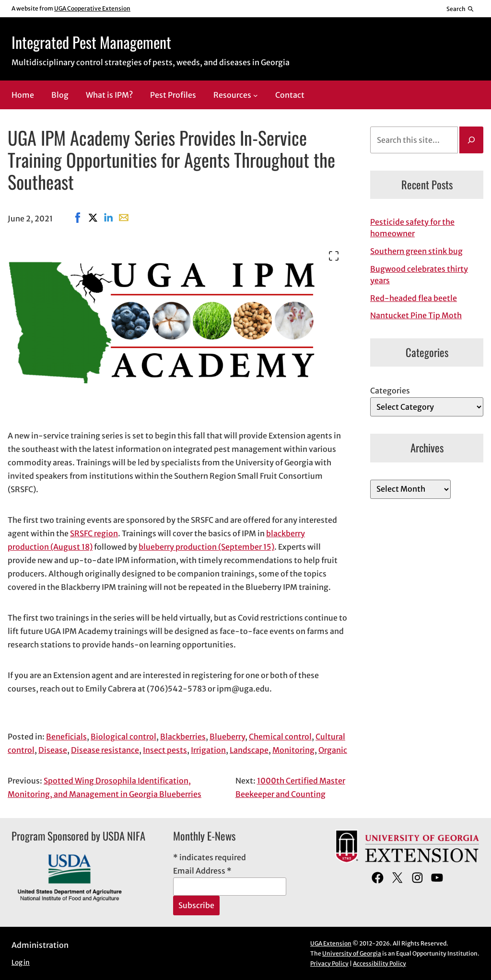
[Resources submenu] (256, 95)
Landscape (249, 750)
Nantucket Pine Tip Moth (416, 315)
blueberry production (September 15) (206, 547)
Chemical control (280, 737)
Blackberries (183, 737)
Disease (53, 750)
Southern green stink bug (416, 251)
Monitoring (293, 750)
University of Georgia (352, 953)
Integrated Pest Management (91, 42)
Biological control (123, 737)
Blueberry (227, 737)
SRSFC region (94, 533)
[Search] (471, 140)
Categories (390, 391)
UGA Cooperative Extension (92, 8)
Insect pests (165, 750)
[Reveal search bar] (461, 9)
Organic (333, 750)
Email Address (202, 871)
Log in (21, 963)
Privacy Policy (329, 963)
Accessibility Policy (380, 963)
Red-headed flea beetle (414, 298)
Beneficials (66, 737)
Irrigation (208, 750)
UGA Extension (331, 943)
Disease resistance (105, 750)
